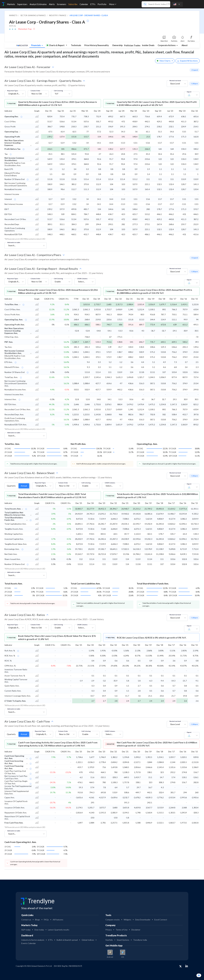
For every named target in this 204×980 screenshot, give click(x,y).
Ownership (117, 45)
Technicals (76, 45)
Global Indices (88, 940)
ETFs (50, 940)
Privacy (109, 930)
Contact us (26, 920)
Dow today (39, 930)
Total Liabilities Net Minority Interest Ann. (15, 514)
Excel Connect (161, 920)
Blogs (38, 920)
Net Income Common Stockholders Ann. (14, 352)
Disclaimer (136, 930)
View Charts (165, 61)
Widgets (127, 920)
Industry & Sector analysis (33, 940)
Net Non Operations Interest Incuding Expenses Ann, (14, 331)
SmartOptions (123, 940)
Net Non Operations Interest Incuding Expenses (14, 143)
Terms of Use (122, 930)
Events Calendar (29, 943)
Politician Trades (132, 45)
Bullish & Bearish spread (67, 940)
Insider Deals (148, 45)
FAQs (46, 920)
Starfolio (109, 940)
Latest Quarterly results (59, 930)
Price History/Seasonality (97, 45)
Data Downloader (143, 920)
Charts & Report (56, 45)
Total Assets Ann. (13, 509)
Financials (36, 45)
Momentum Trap (25, 29)
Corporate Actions (167, 45)
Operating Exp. (11, 132)
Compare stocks (113, 920)
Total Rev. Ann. (11, 304)
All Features (58, 920)
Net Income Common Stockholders (14, 159)
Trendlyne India (140, 940)
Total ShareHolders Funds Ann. (14, 519)
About (185, 45)
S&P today (26, 930)
